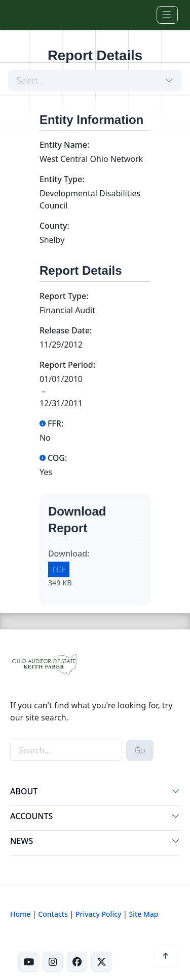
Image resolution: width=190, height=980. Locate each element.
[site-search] (66, 750)
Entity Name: (64, 145)
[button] (176, 793)
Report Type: (64, 296)
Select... (30, 80)
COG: (53, 458)
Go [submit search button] (140, 750)
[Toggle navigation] (167, 15)
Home (20, 914)
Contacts (53, 914)
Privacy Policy (98, 914)
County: (54, 226)
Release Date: (66, 330)
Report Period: (67, 365)
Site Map (143, 914)
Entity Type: (62, 179)
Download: (69, 553)
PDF (59, 569)
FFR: (51, 423)
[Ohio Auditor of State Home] (25, 15)
